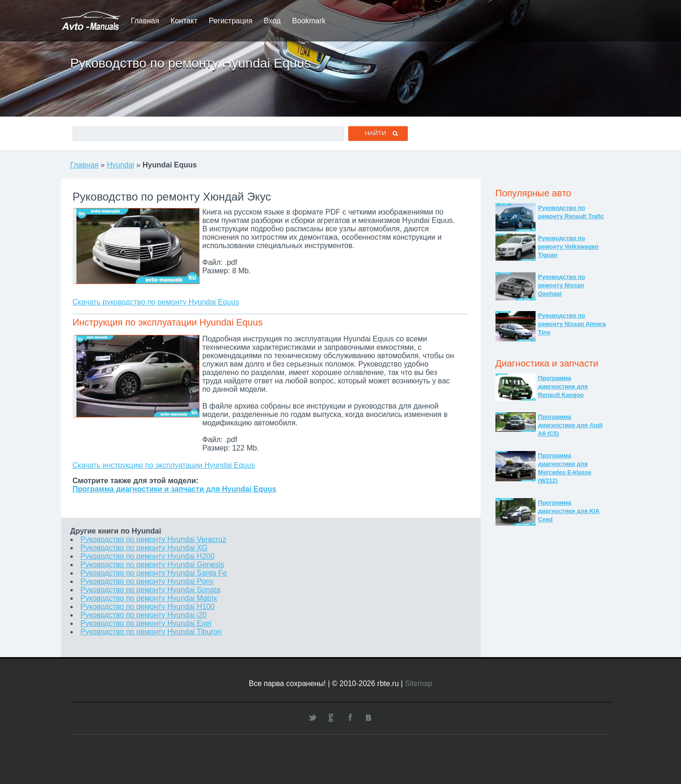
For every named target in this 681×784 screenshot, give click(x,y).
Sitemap (419, 683)
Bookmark (309, 21)
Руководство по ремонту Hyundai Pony (147, 581)
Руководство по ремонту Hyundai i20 (144, 615)
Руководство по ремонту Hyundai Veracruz (154, 539)
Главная (145, 21)
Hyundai (120, 165)
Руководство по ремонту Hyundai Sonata (151, 590)
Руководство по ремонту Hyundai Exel (146, 623)
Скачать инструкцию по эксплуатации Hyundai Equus (164, 465)
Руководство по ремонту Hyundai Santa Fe (154, 573)
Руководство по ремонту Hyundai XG (144, 548)
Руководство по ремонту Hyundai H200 (148, 556)
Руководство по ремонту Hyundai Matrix (149, 598)
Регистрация (231, 21)
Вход (272, 21)
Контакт (184, 21)
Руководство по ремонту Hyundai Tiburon (151, 632)
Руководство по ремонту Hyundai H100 (148, 607)
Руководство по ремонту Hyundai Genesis (152, 565)
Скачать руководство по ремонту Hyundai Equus (156, 302)
